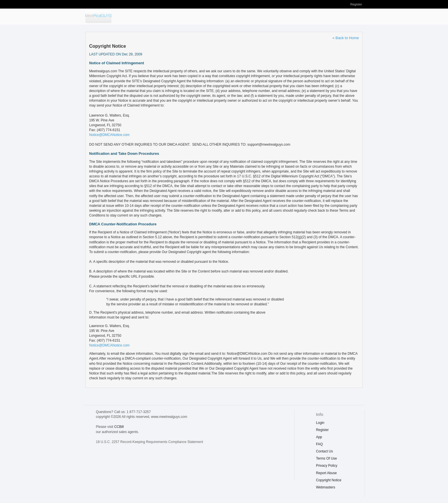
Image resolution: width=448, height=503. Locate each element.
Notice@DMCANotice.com (109, 135)
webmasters (326, 487)
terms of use (326, 458)
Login (320, 423)
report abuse (326, 473)
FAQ (319, 444)
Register (356, 4)
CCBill (119, 427)
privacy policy (327, 466)
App (319, 437)
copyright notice (329, 480)
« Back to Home (346, 38)
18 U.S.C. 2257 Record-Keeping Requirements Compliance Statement (150, 442)
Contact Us (324, 451)
